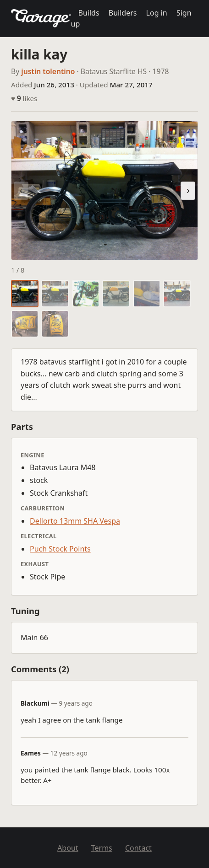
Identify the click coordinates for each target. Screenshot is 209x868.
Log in (157, 13)
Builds (89, 13)
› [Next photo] (188, 190)
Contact (138, 848)
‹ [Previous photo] (21, 190)
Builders (123, 13)
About (68, 848)
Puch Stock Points (60, 549)
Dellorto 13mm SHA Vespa (75, 521)
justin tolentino (48, 71)
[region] (104, 190)
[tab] (25, 294)
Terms (102, 848)
